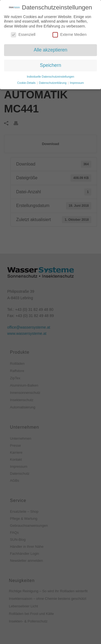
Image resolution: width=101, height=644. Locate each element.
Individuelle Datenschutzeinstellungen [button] (51, 75)
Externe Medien (69, 34)
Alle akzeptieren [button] (50, 49)
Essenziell (23, 34)
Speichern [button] (50, 64)
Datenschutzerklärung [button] (53, 81)
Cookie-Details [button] (27, 81)
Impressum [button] (77, 81)
